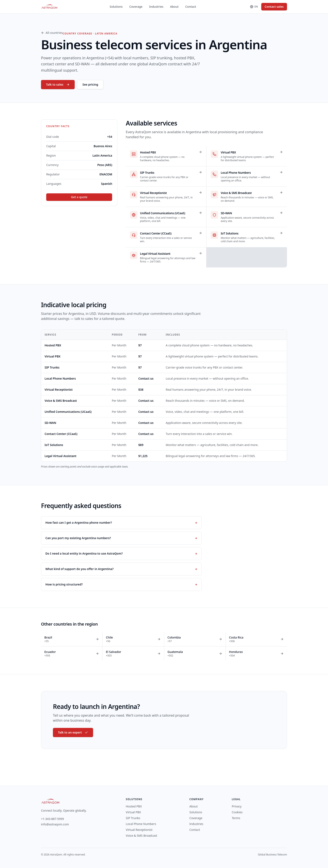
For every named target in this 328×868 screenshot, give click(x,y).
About (174, 7)
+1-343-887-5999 (53, 819)
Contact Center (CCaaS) (61, 434)
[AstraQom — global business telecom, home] (49, 7)
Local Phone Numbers (60, 378)
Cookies (237, 812)
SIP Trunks (52, 367)
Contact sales (274, 7)
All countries (52, 33)
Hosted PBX (53, 345)
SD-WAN (50, 423)
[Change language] (254, 7)
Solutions (116, 7)
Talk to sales (58, 84)
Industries (156, 7)
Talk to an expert (73, 732)
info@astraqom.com (55, 824)
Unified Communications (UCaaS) (68, 412)
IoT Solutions (54, 445)
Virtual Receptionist (59, 390)
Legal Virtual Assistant (60, 456)
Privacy (237, 806)
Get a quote (79, 197)
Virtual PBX (53, 356)
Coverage (136, 7)
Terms (236, 818)
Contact (191, 7)
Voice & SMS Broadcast (61, 401)
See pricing (90, 84)
